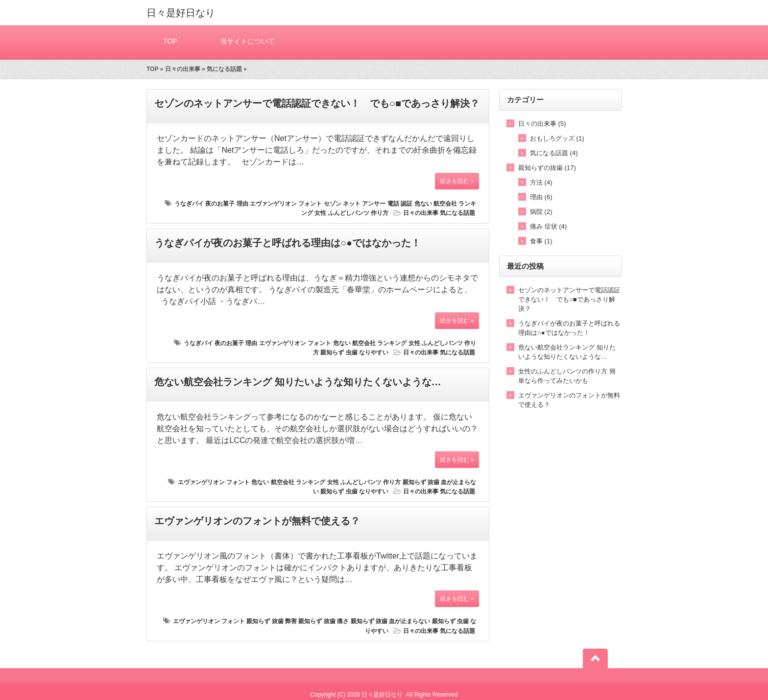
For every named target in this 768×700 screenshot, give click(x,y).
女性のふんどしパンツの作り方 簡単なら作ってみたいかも (567, 376)
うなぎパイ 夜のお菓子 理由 (211, 204)
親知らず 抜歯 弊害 (272, 621)
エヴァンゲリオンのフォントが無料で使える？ (257, 521)
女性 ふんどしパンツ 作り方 (351, 213)
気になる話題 (224, 69)
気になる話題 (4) (554, 153)
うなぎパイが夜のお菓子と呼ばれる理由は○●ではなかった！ (288, 243)
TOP (170, 41)
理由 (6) (541, 197)
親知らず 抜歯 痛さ (324, 621)
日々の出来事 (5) (542, 124)
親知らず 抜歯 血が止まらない (391, 621)
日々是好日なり (181, 13)
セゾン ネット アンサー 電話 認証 (368, 204)
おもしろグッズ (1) (557, 138)
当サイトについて (247, 41)
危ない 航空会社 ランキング (370, 343)
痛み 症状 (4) (548, 226)
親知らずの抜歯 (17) (547, 168)
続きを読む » (457, 181)
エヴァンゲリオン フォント (286, 204)
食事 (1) (541, 241)
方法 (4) (541, 182)
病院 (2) (541, 212)
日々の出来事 (183, 69)
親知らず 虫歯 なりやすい (354, 352)
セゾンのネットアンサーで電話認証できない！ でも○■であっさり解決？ (317, 103)
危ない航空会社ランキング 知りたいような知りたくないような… (298, 382)
